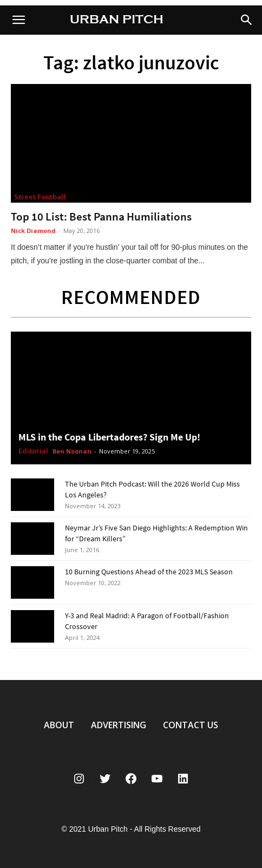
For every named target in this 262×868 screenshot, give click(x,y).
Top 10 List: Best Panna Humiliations (101, 216)
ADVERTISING (119, 725)
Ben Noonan (72, 451)
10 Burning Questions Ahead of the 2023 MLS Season (149, 572)
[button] (247, 20)
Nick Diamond (33, 231)
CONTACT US (191, 725)
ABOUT (59, 725)
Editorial (33, 451)
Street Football (40, 197)
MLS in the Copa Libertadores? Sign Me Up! (109, 437)
